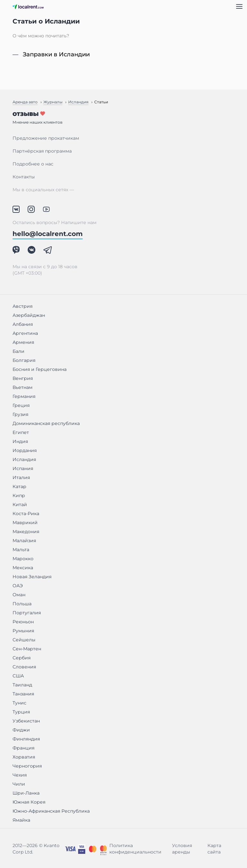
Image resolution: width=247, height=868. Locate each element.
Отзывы (123, 118)
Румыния (23, 631)
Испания (23, 468)
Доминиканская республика (46, 423)
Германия (24, 396)
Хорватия (24, 757)
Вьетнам (23, 387)
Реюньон (23, 622)
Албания (23, 324)
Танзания (23, 694)
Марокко (23, 559)
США (18, 676)
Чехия (20, 775)
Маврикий (25, 523)
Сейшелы (24, 640)
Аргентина (25, 333)
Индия (20, 441)
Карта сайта (214, 849)
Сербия (22, 658)
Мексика (23, 568)
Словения (24, 667)
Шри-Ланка (26, 793)
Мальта (21, 550)
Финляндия (26, 739)
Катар (19, 486)
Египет (21, 432)
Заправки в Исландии (56, 54)
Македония (26, 532)
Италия (21, 477)
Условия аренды (182, 849)
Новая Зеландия (32, 577)
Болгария (24, 360)
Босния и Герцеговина (40, 369)
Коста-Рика (26, 514)
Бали (18, 351)
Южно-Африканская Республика (51, 811)
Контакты (24, 177)
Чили (19, 784)
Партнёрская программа (42, 151)
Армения (23, 342)
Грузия (20, 414)
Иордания (25, 450)
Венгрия (23, 378)
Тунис (19, 703)
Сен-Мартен (27, 649)
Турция (21, 712)
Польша (22, 604)
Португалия (27, 613)
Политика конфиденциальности (135, 849)
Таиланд (22, 685)
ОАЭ (18, 586)
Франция (23, 748)
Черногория (27, 766)
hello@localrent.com (48, 234)
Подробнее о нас (33, 164)
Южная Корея (29, 802)
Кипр (19, 495)
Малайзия (24, 541)
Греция (21, 405)
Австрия (23, 306)
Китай (20, 505)
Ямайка (21, 820)
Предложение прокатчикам (46, 138)
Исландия (24, 459)
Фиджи (21, 730)
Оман (19, 595)
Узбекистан (26, 721)
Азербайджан (29, 315)
